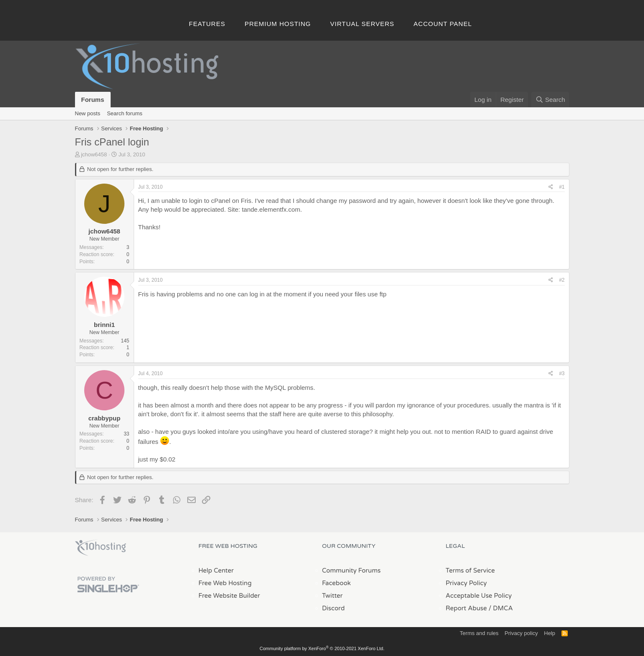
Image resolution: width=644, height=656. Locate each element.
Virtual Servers (362, 24)
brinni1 (104, 325)
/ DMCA (501, 608)
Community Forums (352, 570)
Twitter (332, 596)
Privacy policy (521, 633)
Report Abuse (467, 608)
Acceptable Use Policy (479, 596)
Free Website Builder (229, 596)
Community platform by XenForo (322, 648)
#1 (562, 187)
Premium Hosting (278, 24)
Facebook (337, 583)
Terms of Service (471, 570)
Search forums (125, 113)
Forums (93, 100)
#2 (562, 280)
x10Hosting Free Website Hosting (101, 548)
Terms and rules (479, 633)
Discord (334, 608)
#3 (562, 373)
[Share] (551, 187)
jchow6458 (94, 154)
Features (207, 24)
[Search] (550, 100)
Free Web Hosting (225, 583)
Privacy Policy (466, 583)
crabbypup (105, 418)
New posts (88, 113)
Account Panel (443, 24)
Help (550, 633)
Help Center (216, 570)
